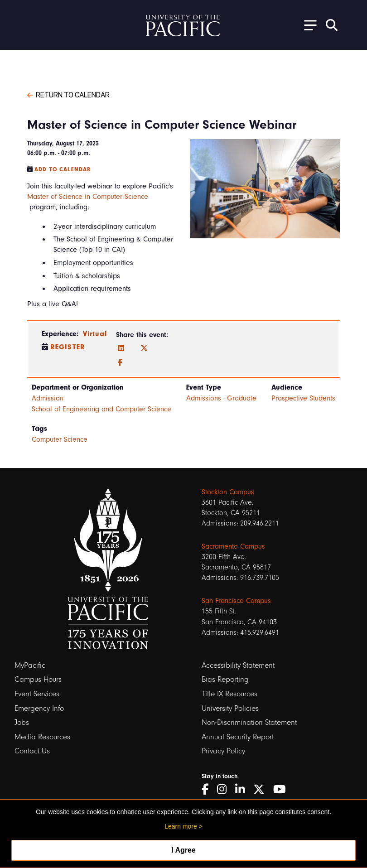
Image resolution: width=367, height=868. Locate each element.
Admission (48, 398)
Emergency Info (39, 708)
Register (68, 347)
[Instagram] (225, 789)
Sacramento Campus (233, 546)
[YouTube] (283, 789)
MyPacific (30, 665)
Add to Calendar (63, 169)
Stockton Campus (228, 492)
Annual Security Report (238, 737)
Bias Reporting (225, 679)
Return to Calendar (68, 94)
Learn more (181, 826)
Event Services (37, 694)
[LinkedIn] (121, 348)
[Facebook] (120, 363)
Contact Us (32, 751)
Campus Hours (38, 679)
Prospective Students (303, 398)
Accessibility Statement (238, 665)
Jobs (22, 722)
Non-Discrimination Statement (249, 722)
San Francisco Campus (236, 601)
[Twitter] (144, 348)
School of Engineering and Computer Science (101, 409)
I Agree (183, 850)
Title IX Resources (229, 694)
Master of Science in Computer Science (88, 197)
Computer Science (60, 439)
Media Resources (42, 737)
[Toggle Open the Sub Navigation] (307, 25)
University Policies (230, 708)
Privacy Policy (223, 751)
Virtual (95, 334)
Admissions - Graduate (221, 398)
